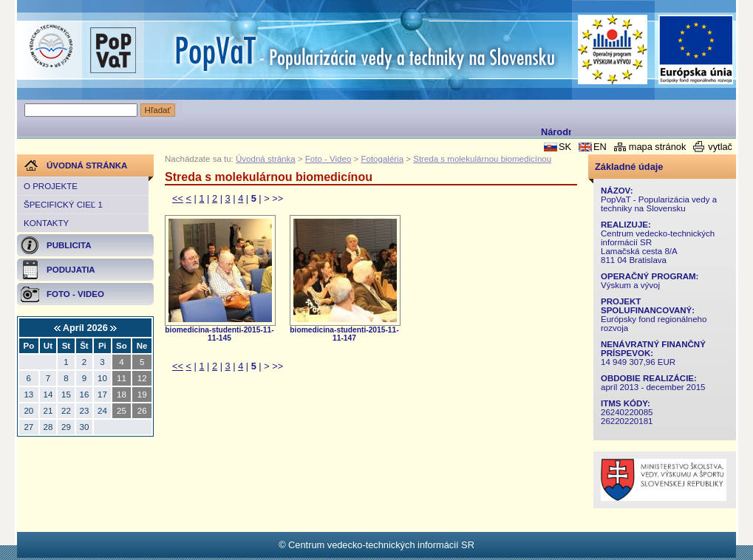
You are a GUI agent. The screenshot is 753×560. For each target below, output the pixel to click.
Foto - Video (328, 159)
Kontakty (46, 223)
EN (600, 147)
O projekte (51, 186)
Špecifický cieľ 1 (63, 205)
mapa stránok (658, 147)
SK (565, 147)
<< (178, 198)
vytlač (720, 147)
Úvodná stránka (266, 159)
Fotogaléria (382, 159)
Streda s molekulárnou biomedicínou (482, 159)
